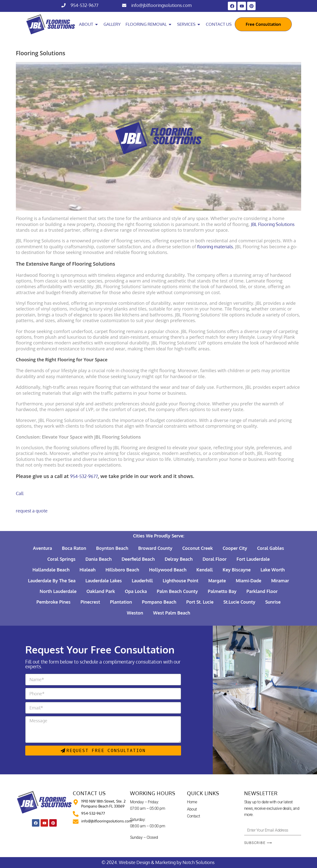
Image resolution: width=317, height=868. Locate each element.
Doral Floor (215, 559)
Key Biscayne (237, 570)
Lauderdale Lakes (104, 581)
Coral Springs (61, 559)
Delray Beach (179, 559)
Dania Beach (99, 559)
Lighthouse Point (181, 581)
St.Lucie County (239, 602)
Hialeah (88, 570)
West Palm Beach (172, 613)
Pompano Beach (159, 602)
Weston (135, 613)
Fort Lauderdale (253, 559)
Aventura (42, 548)
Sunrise (273, 602)
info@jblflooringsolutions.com (161, 5)
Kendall (205, 570)
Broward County (155, 548)
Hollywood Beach (168, 570)
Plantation (121, 602)
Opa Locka (136, 591)
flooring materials (215, 247)
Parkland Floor (262, 591)
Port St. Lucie (200, 602)
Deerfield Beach (138, 559)
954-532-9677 (84, 5)
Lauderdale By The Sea (52, 581)
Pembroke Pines (53, 602)
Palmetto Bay (222, 591)
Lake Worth (273, 570)
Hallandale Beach (51, 570)
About (192, 809)
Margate (217, 581)
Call (20, 493)
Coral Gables (271, 548)
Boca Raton (74, 548)
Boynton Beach (112, 548)
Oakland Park (101, 591)
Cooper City (235, 548)
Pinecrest (90, 602)
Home (192, 802)
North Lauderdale (58, 591)
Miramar (280, 581)
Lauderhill (142, 581)
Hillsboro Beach (122, 570)
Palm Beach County (177, 591)
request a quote (32, 511)
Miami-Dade (249, 581)
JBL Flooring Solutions (273, 224)
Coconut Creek (198, 548)
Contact (193, 816)
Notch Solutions (199, 862)
